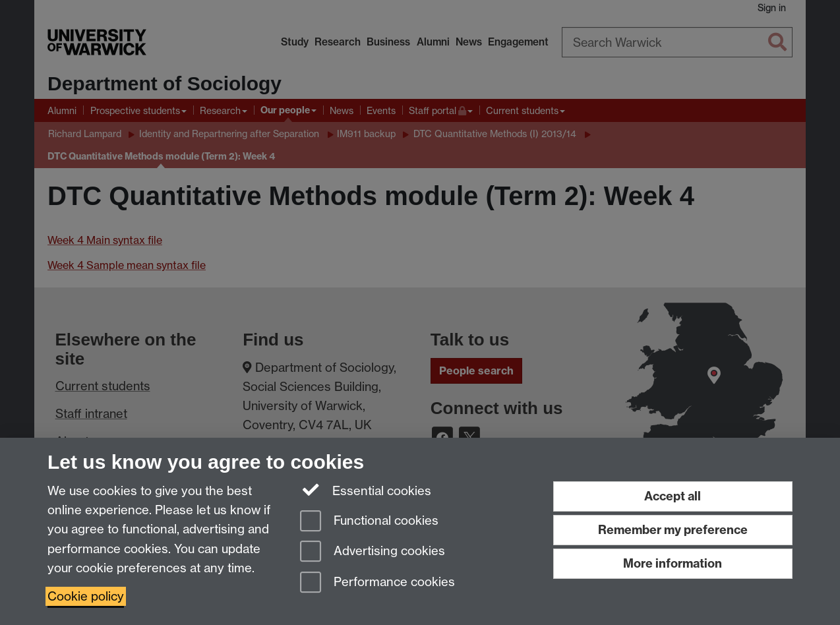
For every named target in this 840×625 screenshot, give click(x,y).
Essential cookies (366, 490)
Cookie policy (86, 596)
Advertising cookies (373, 552)
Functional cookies (369, 522)
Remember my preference (673, 530)
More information (673, 563)
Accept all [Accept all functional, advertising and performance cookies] (673, 496)
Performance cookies (377, 583)
